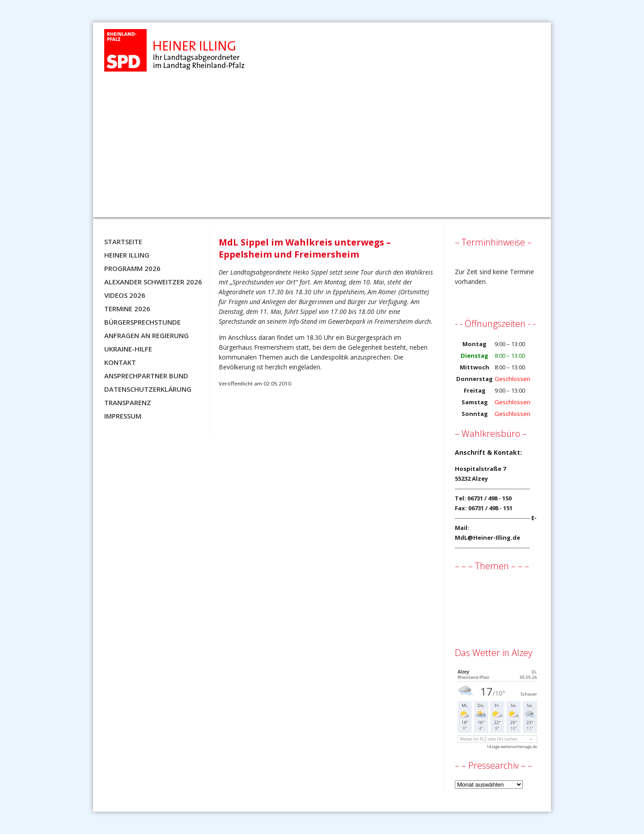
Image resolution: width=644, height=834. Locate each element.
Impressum (123, 416)
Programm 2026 (132, 268)
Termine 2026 (127, 309)
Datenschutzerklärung (148, 389)
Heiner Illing (127, 255)
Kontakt (120, 362)
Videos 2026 (125, 295)
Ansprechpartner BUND (146, 376)
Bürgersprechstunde (142, 322)
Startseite (123, 241)
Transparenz (128, 402)
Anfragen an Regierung (146, 335)
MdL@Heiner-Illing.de (487, 538)
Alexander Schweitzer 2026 (153, 282)
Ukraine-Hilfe (128, 349)
